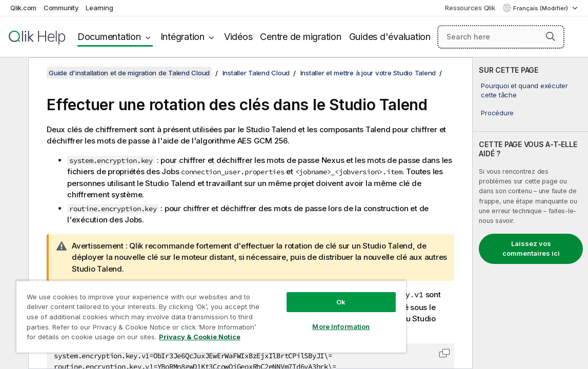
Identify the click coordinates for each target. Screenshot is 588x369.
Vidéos (238, 37)
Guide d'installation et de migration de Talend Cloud (129, 73)
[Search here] (501, 37)
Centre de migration (300, 37)
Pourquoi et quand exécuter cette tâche (524, 90)
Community (61, 8)
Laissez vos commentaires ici (531, 249)
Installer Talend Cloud (256, 73)
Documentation (109, 37)
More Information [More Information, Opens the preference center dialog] (300, 319)
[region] (187, 313)
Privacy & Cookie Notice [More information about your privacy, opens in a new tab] (109, 339)
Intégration (183, 37)
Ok (300, 294)
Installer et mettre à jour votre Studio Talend (368, 73)
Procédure (497, 113)
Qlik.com (23, 8)
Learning (99, 8)
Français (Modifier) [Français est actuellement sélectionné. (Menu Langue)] (541, 8)
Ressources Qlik (470, 8)
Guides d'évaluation (390, 37)
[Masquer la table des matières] (13, 73)
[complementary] (530, 213)
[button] (551, 36)
